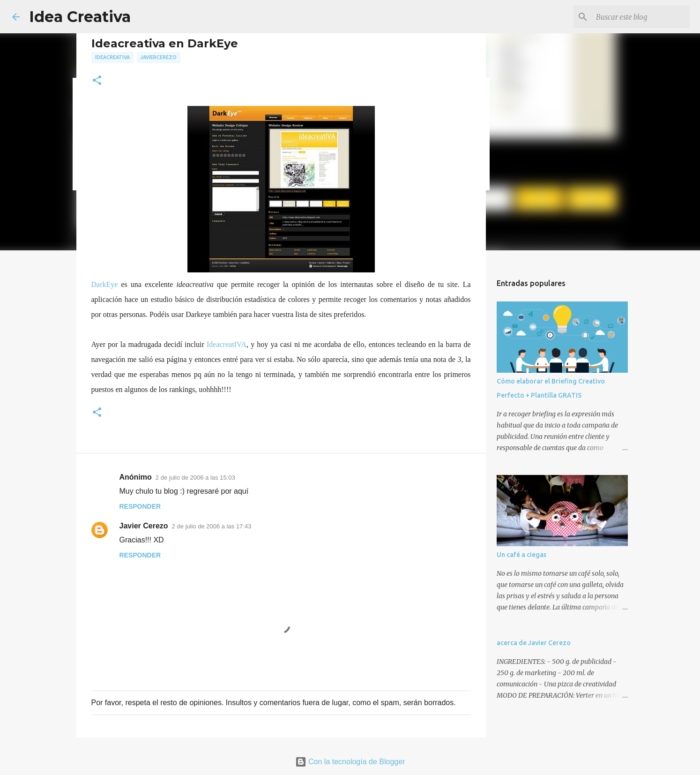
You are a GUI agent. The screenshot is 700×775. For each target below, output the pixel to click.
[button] (97, 81)
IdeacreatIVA (227, 344)
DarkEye (105, 284)
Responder (140, 506)
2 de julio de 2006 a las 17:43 (212, 526)
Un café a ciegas (521, 555)
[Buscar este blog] (640, 17)
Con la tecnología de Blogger (350, 762)
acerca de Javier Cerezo (534, 643)
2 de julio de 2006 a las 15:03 (195, 478)
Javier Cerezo (144, 526)
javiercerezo (159, 57)
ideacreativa (112, 57)
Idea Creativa (80, 17)
